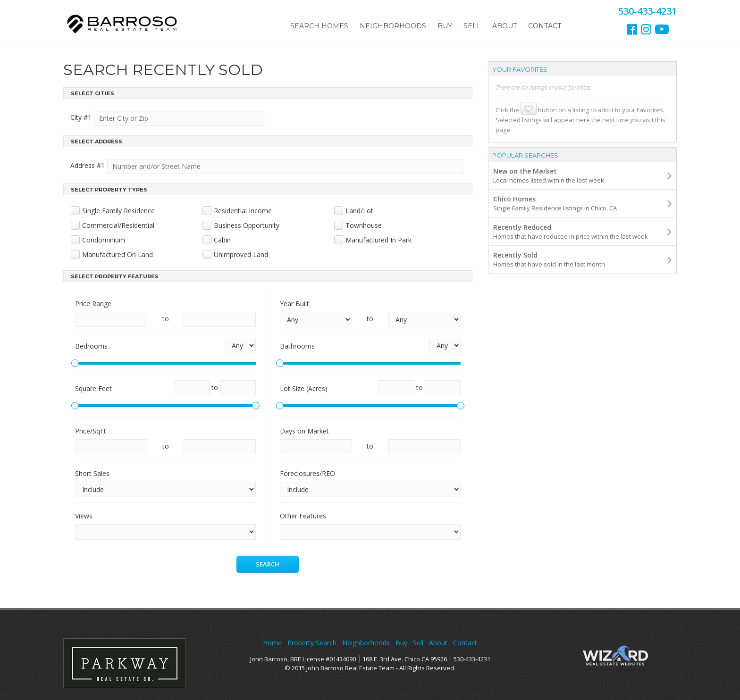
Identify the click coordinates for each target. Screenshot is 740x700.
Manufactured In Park (378, 240)
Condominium (104, 240)
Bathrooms (297, 346)
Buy (445, 26)
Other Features (303, 516)
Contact (545, 26)
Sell (472, 26)
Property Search (312, 643)
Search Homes (319, 26)
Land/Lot (359, 211)
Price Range (93, 304)
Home (272, 643)
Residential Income (243, 211)
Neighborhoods (393, 26)
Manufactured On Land (118, 254)
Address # (88, 165)
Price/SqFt (91, 431)
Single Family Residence (118, 211)
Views (84, 516)
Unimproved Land (241, 254)
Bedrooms (91, 346)
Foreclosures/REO (307, 473)
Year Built (294, 304)
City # (81, 117)
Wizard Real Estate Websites (615, 656)
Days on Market (304, 431)
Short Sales (92, 473)
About (505, 26)
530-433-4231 (472, 659)
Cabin (222, 240)
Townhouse (364, 225)
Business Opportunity (247, 225)
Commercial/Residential (118, 225)
